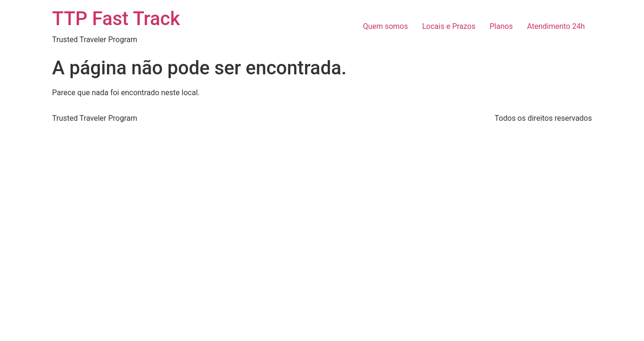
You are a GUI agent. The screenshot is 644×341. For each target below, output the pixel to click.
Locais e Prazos (449, 26)
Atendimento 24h (556, 26)
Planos (501, 26)
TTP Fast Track (116, 19)
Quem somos (385, 26)
